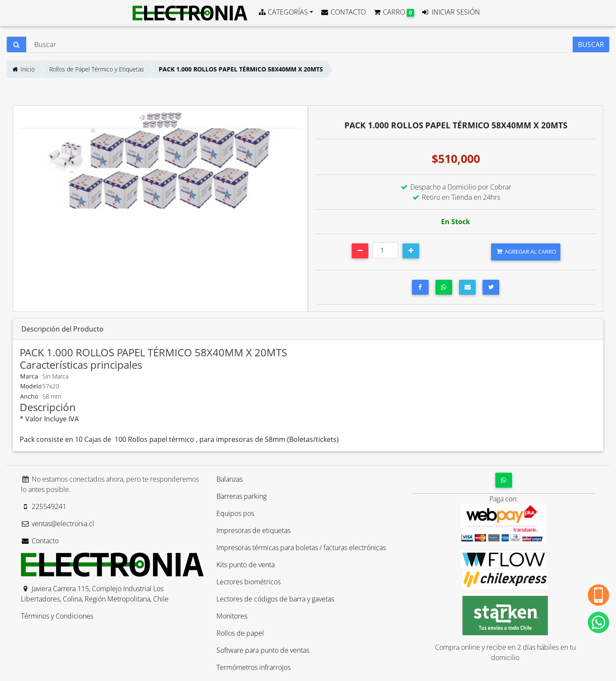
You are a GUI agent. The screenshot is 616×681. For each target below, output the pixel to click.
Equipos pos (235, 513)
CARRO (393, 12)
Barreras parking (241, 496)
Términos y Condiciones (57, 616)
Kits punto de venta (246, 565)
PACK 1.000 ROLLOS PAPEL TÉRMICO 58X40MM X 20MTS (241, 69)
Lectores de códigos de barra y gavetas (275, 599)
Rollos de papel (240, 633)
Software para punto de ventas (263, 650)
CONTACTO (343, 12)
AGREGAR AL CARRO (526, 252)
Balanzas (230, 479)
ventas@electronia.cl (58, 524)
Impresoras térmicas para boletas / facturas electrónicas (301, 548)
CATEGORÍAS (283, 12)
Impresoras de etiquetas (253, 530)
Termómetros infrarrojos (253, 667)
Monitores (232, 616)
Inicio (23, 69)
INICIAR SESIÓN (450, 12)
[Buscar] (299, 44)
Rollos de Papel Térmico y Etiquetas (97, 69)
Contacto (40, 541)
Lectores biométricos (249, 582)
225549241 (44, 506)
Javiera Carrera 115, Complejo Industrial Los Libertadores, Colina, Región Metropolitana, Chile (95, 594)
